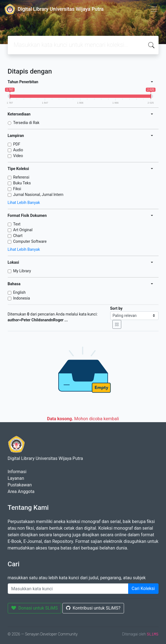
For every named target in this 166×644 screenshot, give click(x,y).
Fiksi (17, 189)
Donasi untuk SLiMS (35, 608)
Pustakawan (20, 485)
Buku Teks (22, 183)
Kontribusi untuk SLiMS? (93, 608)
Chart (18, 236)
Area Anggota (21, 491)
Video (18, 156)
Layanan (16, 478)
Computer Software (30, 241)
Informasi (17, 472)
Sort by (116, 308)
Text (17, 224)
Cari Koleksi (143, 588)
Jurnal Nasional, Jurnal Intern (38, 195)
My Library (22, 271)
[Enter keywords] (68, 589)
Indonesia (22, 298)
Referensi (21, 177)
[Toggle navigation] (154, 9)
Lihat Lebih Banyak (24, 203)
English (19, 292)
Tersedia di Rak (26, 123)
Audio (18, 150)
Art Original (23, 230)
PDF (17, 144)
